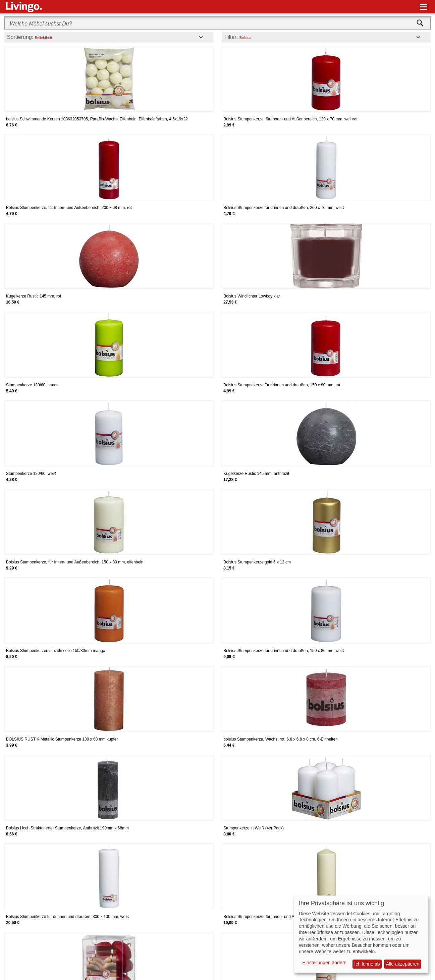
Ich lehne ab (367, 964)
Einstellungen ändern (325, 963)
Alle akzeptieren (403, 964)
